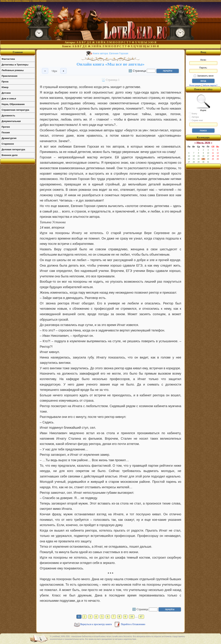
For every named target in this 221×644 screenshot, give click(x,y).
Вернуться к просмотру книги (96, 624)
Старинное (8, 144)
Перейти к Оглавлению (133, 624)
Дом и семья (9, 99)
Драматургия (9, 138)
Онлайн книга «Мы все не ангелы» (111, 64)
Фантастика (8, 59)
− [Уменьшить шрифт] (45, 71)
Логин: (203, 62)
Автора (194, 117)
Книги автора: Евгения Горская (111, 53)
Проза (5, 82)
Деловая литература (13, 149)
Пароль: (203, 70)
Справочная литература (15, 110)
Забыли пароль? (210, 85)
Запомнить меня (204, 76)
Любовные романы (13, 70)
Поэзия (6, 132)
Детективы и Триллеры (15, 65)
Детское (6, 93)
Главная (18, 52)
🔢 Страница (137, 71)
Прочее (6, 127)
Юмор (5, 87)
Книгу (193, 113)
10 (132, 617)
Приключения (9, 76)
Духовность (8, 116)
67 (141, 617)
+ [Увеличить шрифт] (63, 71)
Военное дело (10, 155)
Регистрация (195, 85)
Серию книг (196, 120)
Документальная (11, 121)
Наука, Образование (13, 104)
